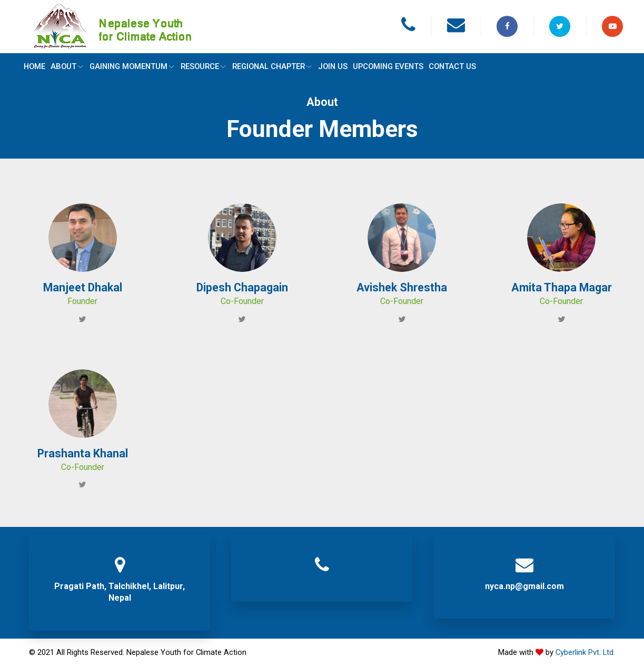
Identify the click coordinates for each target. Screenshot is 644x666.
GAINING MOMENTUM (134, 66)
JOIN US (336, 66)
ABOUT (68, 66)
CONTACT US (458, 66)
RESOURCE (206, 66)
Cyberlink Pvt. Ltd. (585, 652)
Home (35, 66)
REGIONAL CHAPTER (276, 66)
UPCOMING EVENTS (393, 66)
